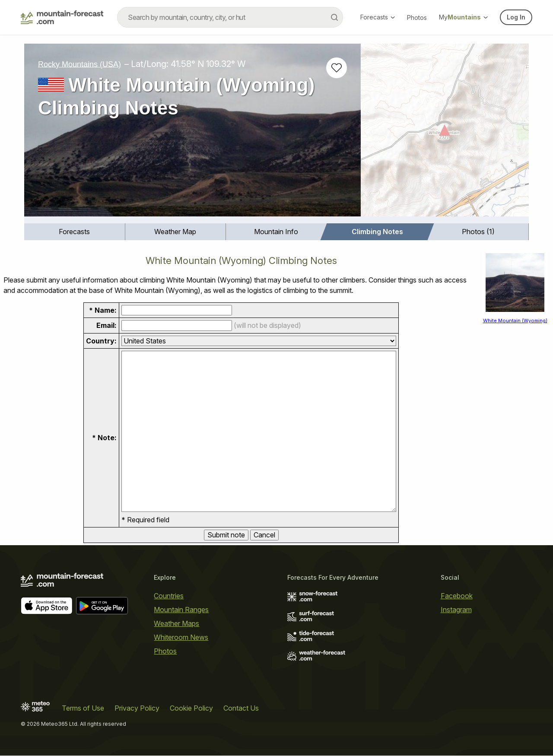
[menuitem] (75, 232)
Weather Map (175, 232)
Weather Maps (176, 623)
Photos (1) (478, 232)
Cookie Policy (191, 708)
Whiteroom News (181, 637)
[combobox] (230, 17)
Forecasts (378, 17)
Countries (169, 596)
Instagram (456, 610)
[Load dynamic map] (445, 133)
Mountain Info (276, 232)
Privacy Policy (137, 708)
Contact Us (241, 708)
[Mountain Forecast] (62, 17)
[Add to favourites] (337, 68)
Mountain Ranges (181, 610)
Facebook (457, 596)
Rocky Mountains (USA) (79, 64)
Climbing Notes (377, 232)
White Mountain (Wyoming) (515, 321)
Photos (417, 17)
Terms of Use (83, 708)
